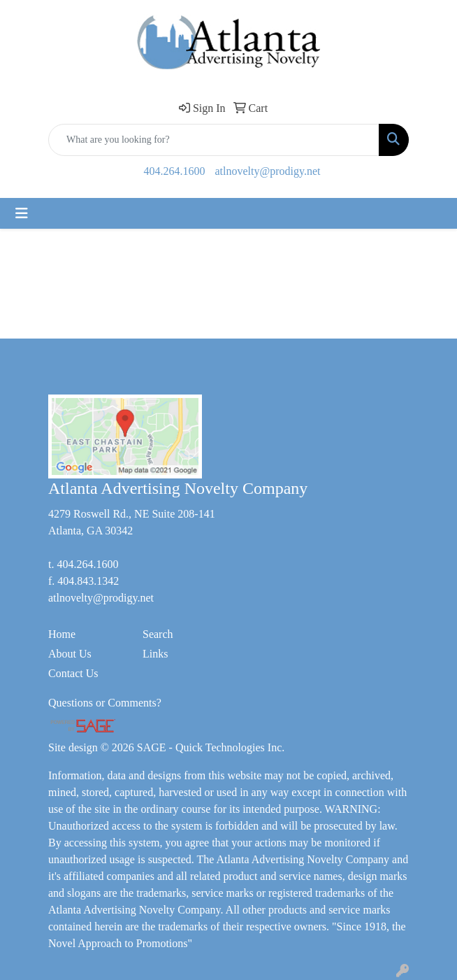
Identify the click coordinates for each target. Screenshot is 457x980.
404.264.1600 (175, 171)
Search (158, 634)
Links (155, 654)
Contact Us (73, 673)
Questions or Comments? (105, 703)
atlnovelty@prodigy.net (268, 171)
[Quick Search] (214, 140)
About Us (70, 654)
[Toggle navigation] (22, 213)
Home (62, 634)
